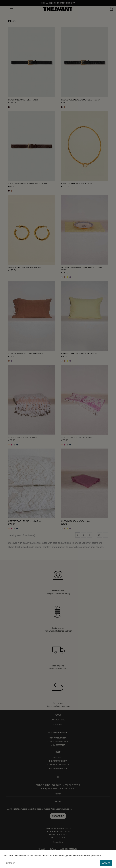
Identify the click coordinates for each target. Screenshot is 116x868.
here (99, 856)
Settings (11, 863)
